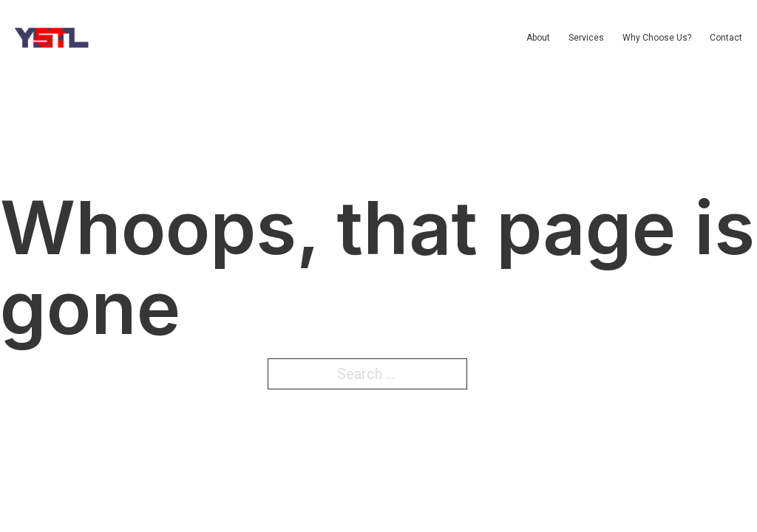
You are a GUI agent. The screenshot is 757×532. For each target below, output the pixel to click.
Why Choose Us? (657, 38)
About (538, 38)
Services (586, 38)
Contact (726, 38)
